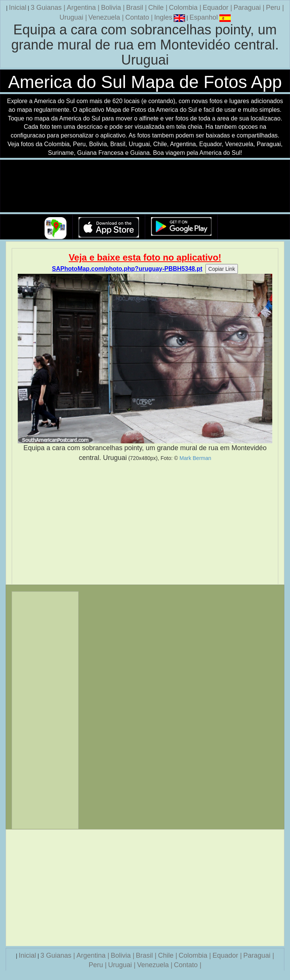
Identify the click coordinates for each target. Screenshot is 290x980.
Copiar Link (222, 269)
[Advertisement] (145, 523)
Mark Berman (195, 458)
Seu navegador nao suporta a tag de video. (145, 186)
